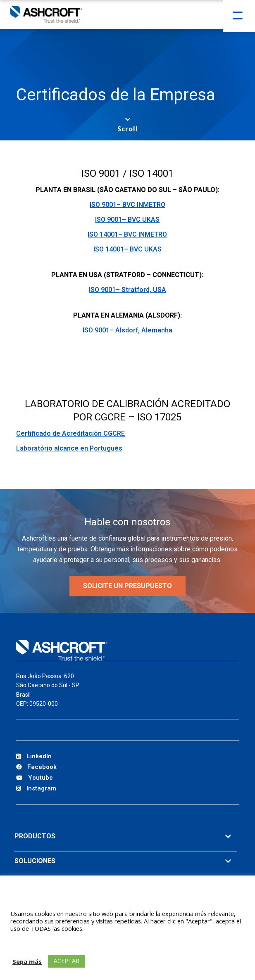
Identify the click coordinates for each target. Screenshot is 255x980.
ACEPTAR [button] (67, 961)
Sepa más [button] (27, 961)
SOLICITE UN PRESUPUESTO (127, 586)
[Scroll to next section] (128, 125)
